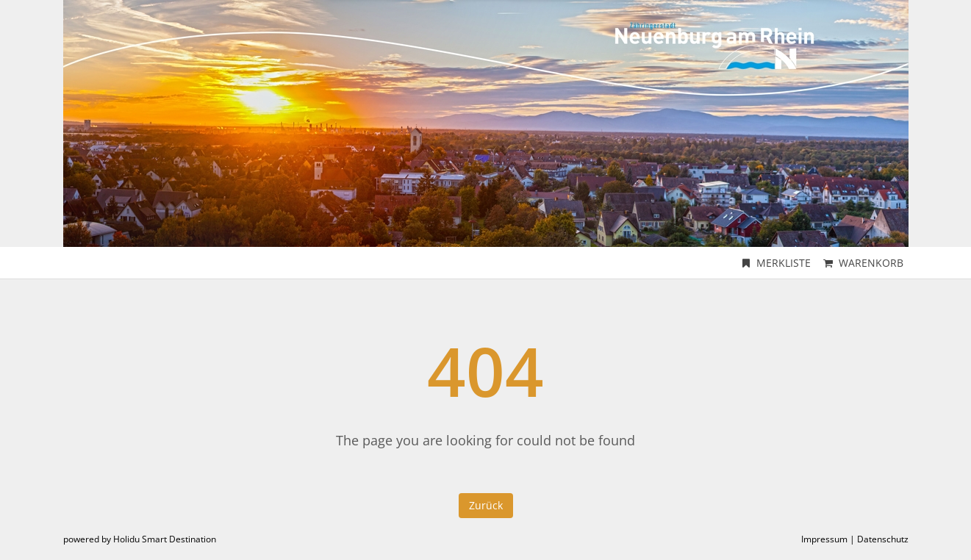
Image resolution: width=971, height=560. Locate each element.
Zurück (486, 505)
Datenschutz (883, 539)
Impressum (824, 539)
